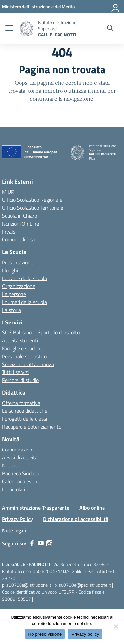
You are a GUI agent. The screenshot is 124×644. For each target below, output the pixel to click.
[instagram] (49, 543)
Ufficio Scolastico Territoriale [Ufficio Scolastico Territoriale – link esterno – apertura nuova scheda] (33, 208)
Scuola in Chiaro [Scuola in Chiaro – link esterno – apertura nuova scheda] (20, 216)
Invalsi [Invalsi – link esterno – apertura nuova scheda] (9, 232)
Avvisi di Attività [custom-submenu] (20, 457)
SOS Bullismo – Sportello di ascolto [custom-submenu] (41, 332)
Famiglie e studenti (23, 348)
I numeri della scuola (24, 302)
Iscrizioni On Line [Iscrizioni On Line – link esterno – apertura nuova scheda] (21, 224)
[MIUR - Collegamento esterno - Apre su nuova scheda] (38, 6)
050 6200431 (46, 571)
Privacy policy (85, 634)
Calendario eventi (21, 481)
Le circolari (14, 489)
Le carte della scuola (24, 278)
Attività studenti (20, 340)
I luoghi (10, 270)
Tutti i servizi (15, 372)
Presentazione (18, 262)
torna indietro (45, 91)
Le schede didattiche (25, 411)
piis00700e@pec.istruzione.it (83, 585)
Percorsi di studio (20, 380)
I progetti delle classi (24, 419)
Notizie (10, 465)
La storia (11, 310)
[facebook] (32, 543)
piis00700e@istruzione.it (27, 585)
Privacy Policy (18, 519)
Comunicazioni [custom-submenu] (18, 450)
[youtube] (41, 543)
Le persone (14, 294)
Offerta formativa (21, 403)
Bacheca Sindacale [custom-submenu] (23, 473)
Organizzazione (19, 286)
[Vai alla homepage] (26, 29)
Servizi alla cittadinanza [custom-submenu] (28, 364)
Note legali (14, 530)
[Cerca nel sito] (110, 29)
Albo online (92, 508)
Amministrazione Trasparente (36, 508)
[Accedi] (116, 7)
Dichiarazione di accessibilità (76, 519)
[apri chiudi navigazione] (9, 29)
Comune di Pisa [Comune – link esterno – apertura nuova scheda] (19, 239)
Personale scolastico (24, 356)
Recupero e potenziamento (32, 427)
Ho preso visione (45, 634)
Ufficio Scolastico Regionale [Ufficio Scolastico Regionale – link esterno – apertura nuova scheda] (32, 200)
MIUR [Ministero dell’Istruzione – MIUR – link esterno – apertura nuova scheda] (8, 192)
